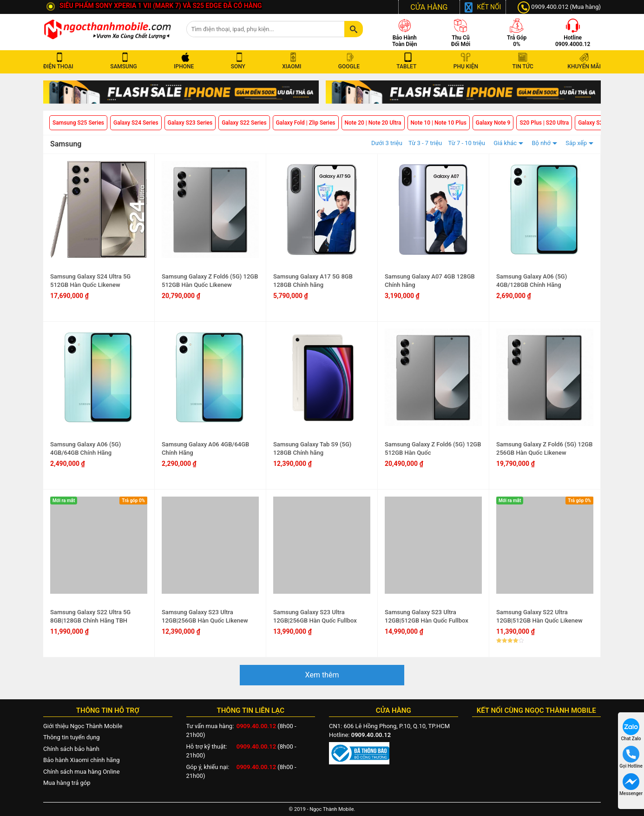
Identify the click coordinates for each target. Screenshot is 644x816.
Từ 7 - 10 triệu (467, 143)
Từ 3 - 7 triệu (425, 143)
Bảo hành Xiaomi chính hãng (82, 760)
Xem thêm (322, 675)
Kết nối (489, 7)
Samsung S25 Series (78, 123)
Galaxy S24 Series (136, 123)
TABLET (408, 66)
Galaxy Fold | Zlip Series (306, 123)
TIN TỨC (523, 66)
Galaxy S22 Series (244, 123)
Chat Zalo (631, 730)
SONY (240, 66)
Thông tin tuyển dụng (72, 737)
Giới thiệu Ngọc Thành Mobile (83, 726)
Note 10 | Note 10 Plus (439, 123)
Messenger (631, 785)
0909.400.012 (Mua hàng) (559, 7)
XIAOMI (293, 66)
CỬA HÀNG (429, 7)
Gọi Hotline (631, 757)
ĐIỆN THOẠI (60, 66)
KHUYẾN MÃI (584, 66)
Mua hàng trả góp (67, 783)
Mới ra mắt (64, 501)
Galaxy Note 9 (493, 123)
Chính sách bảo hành (71, 749)
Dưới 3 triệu (387, 143)
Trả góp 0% (133, 501)
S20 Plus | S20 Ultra (544, 123)
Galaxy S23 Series (190, 123)
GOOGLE (350, 66)
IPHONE (185, 66)
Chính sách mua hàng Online (82, 772)
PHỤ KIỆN (466, 66)
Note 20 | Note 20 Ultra (373, 123)
